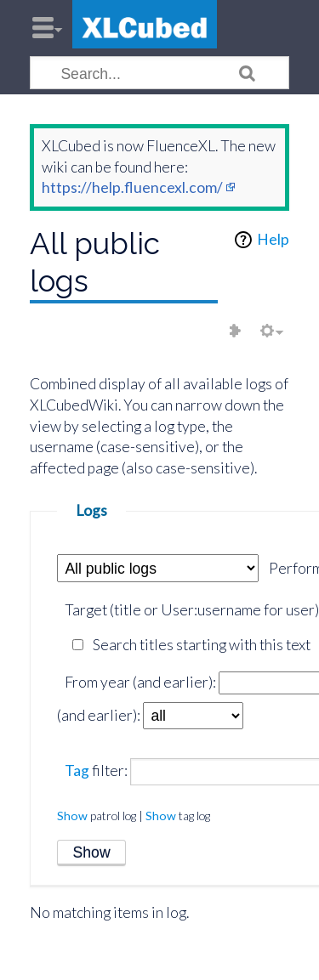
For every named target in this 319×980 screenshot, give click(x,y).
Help (273, 239)
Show (72, 816)
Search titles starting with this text (202, 645)
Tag (77, 770)
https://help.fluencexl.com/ (132, 187)
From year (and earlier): (140, 682)
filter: (96, 770)
